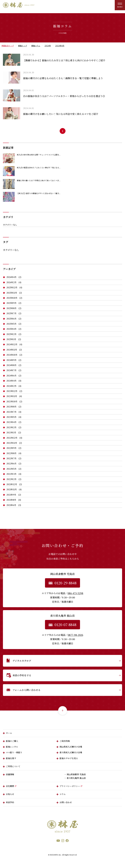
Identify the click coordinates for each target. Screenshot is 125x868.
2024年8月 (11, 365)
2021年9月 (11, 495)
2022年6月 (11, 463)
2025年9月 (11, 303)
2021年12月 (12, 484)
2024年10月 (12, 355)
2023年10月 (12, 401)
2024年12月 (12, 344)
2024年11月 (12, 350)
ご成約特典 (65, 741)
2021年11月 (12, 489)
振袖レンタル (12, 747)
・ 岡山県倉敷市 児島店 (75, 774)
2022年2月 (11, 479)
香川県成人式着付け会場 (71, 752)
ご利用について (13, 766)
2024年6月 (11, 376)
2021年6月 (11, 505)
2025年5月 (11, 324)
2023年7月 (11, 412)
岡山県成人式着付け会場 (71, 747)
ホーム (9, 733)
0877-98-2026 (75, 635)
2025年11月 (12, 293)
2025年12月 (12, 287)
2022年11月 (12, 443)
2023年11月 (12, 396)
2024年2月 (11, 386)
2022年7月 (11, 458)
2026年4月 (11, 277)
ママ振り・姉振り (14, 752)
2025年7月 (11, 313)
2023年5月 (11, 417)
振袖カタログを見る (69, 758)
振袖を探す (11, 758)
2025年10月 (12, 298)
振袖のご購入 (12, 741)
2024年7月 (11, 370)
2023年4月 (11, 422)
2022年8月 (11, 453)
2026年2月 (11, 282)
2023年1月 (11, 432)
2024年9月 (11, 360)
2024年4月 (11, 381)
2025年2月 (11, 334)
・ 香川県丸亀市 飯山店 (75, 778)
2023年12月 (12, 391)
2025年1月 (11, 339)
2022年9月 (11, 448)
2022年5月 (11, 469)
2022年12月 (12, 438)
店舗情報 (10, 774)
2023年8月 (11, 407)
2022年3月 (11, 474)
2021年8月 (11, 500)
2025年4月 (11, 329)
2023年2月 (11, 427)
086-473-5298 (75, 593)
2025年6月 (11, 319)
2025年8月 (11, 308)
